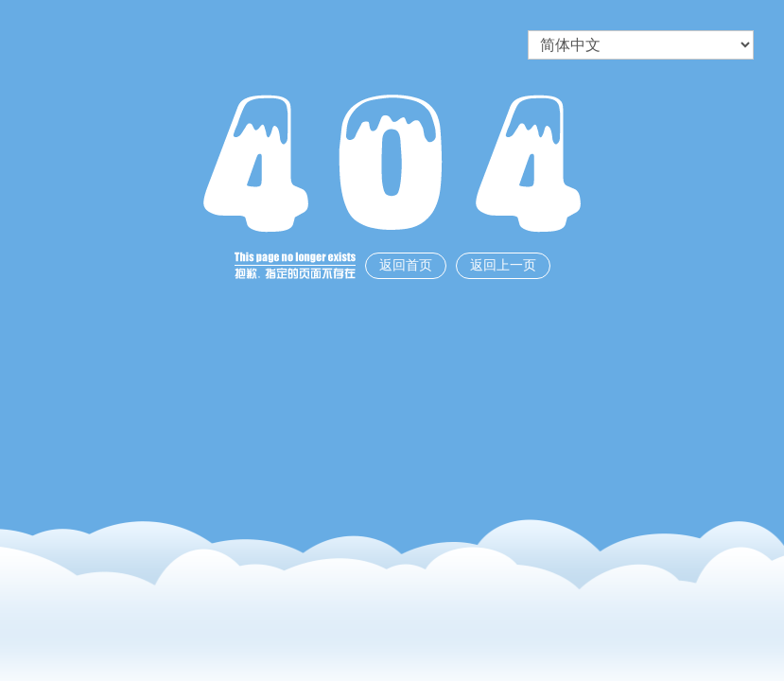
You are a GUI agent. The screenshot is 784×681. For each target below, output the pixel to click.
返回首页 (406, 265)
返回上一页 (503, 265)
